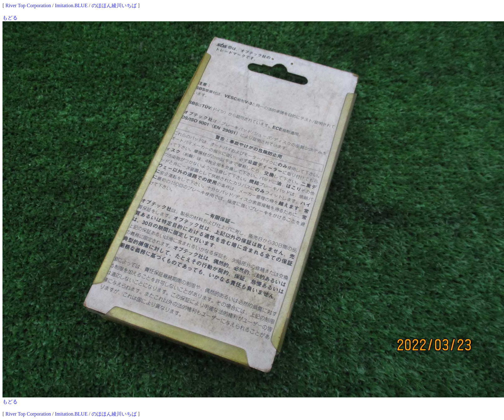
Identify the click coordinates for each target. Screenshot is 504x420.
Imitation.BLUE (71, 5)
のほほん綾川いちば (114, 5)
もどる (10, 18)
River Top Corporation (28, 5)
